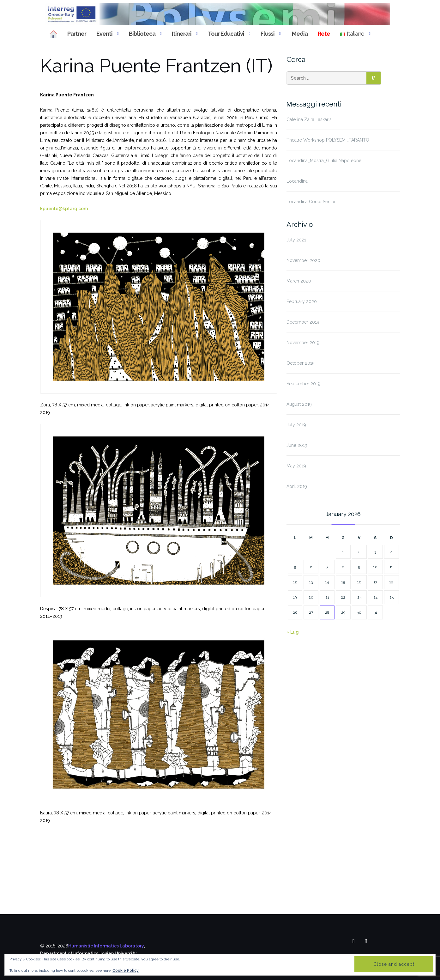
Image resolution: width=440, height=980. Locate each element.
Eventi (104, 34)
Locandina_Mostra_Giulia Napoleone (324, 161)
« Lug (293, 632)
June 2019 (297, 445)
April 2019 (297, 486)
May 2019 (296, 466)
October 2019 (301, 363)
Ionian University (119, 953)
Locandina (297, 181)
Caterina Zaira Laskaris (309, 119)
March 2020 (299, 281)
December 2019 (303, 322)
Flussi (268, 34)
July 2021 (296, 240)
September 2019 (303, 384)
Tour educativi (226, 34)
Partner (77, 34)
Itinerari (182, 34)
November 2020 (303, 260)
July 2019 (296, 425)
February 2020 (302, 301)
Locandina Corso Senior (311, 202)
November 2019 (303, 343)
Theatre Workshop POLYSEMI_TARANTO (328, 140)
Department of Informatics (69, 953)
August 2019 (299, 404)
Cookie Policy (126, 971)
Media (299, 34)
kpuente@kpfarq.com (64, 209)
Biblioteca (142, 34)
